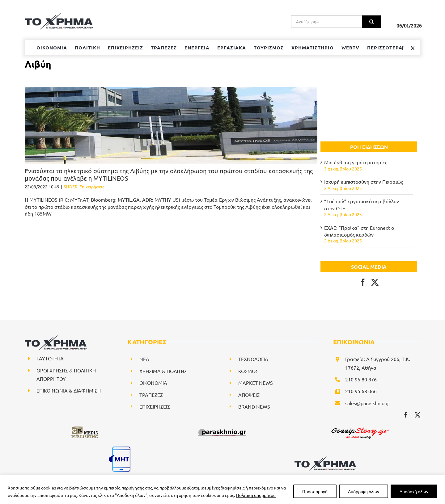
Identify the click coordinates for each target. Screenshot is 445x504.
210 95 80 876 (361, 379)
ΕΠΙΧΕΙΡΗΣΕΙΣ (155, 406)
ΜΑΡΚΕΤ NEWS (256, 383)
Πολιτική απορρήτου (256, 495)
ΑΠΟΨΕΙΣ (249, 395)
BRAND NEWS (254, 406)
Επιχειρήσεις (92, 187)
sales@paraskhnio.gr (368, 403)
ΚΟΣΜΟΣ (248, 371)
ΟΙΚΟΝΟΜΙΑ (153, 383)
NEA (144, 359)
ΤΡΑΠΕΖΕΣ (151, 395)
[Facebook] (363, 282)
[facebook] (406, 415)
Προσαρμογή (315, 491)
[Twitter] (375, 282)
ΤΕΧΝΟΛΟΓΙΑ (253, 359)
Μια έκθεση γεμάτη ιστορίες (356, 162)
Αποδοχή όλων (414, 491)
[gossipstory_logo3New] (360, 427)
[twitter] (417, 415)
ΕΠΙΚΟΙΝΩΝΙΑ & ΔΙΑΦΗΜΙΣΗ (69, 390)
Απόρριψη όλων (364, 491)
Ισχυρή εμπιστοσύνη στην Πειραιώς (364, 182)
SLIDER (71, 187)
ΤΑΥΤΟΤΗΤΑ (50, 358)
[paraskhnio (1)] (222, 427)
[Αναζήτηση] (371, 22)
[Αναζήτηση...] (327, 22)
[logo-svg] (325, 458)
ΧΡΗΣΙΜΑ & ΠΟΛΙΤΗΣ (163, 371)
